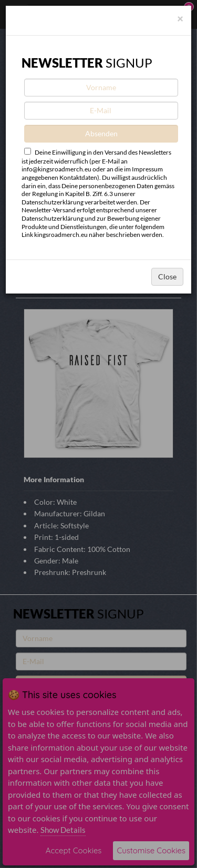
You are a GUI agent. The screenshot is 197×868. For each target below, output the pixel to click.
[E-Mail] (101, 111)
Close (167, 276)
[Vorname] (101, 88)
